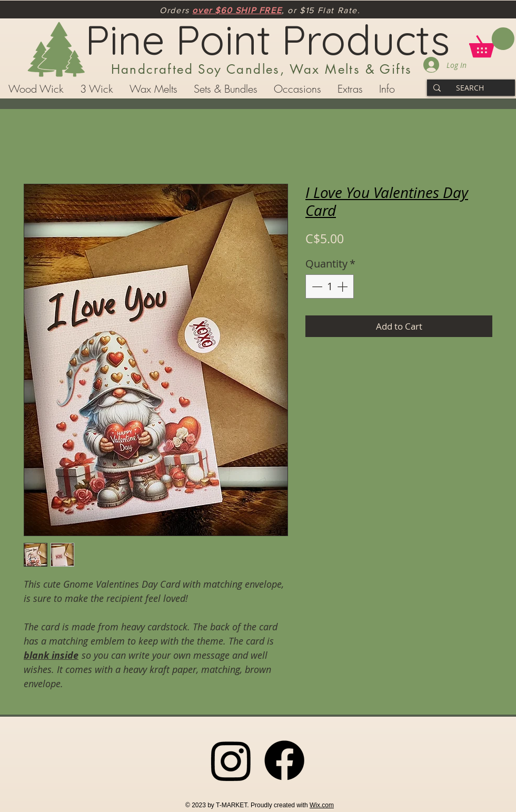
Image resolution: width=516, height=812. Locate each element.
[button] (492, 42)
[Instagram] (231, 760)
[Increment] (343, 286)
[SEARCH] (470, 88)
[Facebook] (284, 760)
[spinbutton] (330, 286)
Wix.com (322, 805)
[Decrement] (316, 286)
